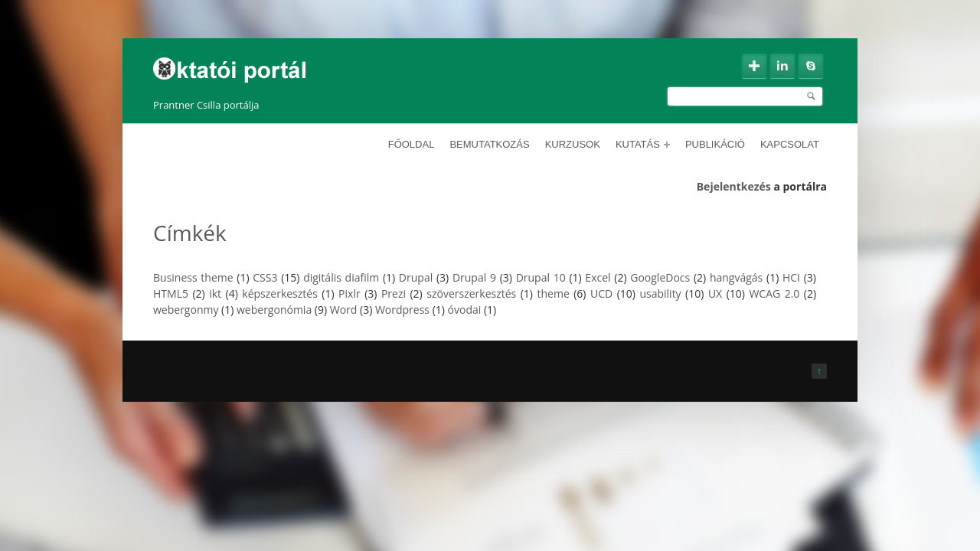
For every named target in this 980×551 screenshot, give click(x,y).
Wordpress (402, 310)
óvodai (465, 310)
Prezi (394, 293)
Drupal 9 (474, 277)
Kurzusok (573, 144)
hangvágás (736, 277)
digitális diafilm (341, 277)
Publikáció (715, 144)
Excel (598, 277)
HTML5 (171, 293)
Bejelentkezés (734, 186)
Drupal (416, 277)
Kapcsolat (790, 144)
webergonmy (186, 310)
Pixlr (350, 293)
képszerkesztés (280, 293)
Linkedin (782, 66)
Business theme (193, 277)
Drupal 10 (541, 277)
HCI (791, 277)
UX (715, 293)
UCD (601, 293)
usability (660, 293)
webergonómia (274, 310)
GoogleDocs (660, 277)
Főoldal (412, 144)
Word (344, 310)
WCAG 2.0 (774, 293)
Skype (811, 66)
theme (554, 293)
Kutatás (643, 144)
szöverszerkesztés (471, 293)
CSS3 (265, 277)
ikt (215, 293)
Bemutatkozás (489, 144)
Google (754, 66)
